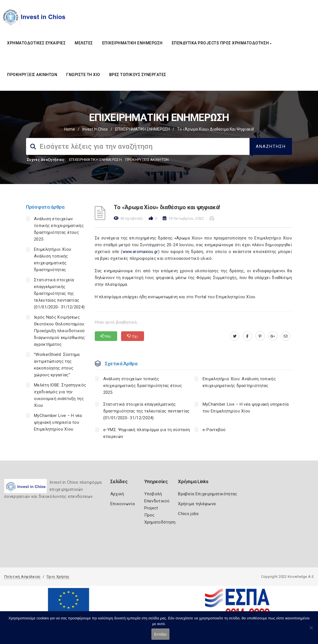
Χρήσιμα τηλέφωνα (197, 504)
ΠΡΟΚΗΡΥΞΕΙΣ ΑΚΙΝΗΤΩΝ (32, 75)
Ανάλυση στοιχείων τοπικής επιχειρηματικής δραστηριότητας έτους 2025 (143, 386)
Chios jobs (188, 514)
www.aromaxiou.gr (140, 252)
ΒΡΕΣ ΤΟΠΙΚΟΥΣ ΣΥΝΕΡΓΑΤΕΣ (138, 75)
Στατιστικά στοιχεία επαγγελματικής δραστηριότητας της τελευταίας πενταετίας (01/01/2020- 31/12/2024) (59, 293)
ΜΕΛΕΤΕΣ (84, 43)
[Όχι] (311, 630)
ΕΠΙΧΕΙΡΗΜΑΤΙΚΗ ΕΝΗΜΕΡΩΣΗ (132, 43)
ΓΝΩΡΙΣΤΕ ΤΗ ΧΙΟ (83, 75)
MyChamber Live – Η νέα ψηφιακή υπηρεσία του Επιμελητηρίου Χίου (58, 422)
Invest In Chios (95, 129)
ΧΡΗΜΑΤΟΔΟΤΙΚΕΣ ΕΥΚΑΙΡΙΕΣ (36, 43)
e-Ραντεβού (214, 430)
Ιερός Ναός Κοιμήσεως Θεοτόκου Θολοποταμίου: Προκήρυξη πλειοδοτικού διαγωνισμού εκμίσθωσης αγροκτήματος (60, 331)
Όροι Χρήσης (58, 577)
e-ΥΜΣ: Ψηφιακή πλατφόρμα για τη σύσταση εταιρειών (147, 433)
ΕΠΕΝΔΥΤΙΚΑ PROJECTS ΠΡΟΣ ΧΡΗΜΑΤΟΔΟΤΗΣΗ (222, 43)
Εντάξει (160, 634)
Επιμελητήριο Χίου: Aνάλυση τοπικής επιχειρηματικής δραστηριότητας (239, 382)
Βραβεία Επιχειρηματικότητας (208, 494)
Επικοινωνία (123, 504)
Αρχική (117, 494)
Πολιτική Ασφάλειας (22, 577)
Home (70, 129)
